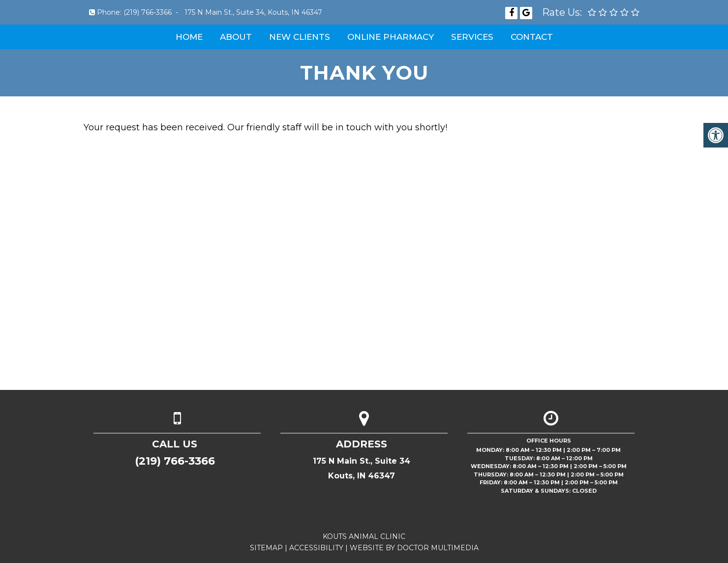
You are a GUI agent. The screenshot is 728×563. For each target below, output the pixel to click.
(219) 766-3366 (148, 12)
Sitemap (266, 548)
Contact (532, 37)
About (236, 37)
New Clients (300, 37)
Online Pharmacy (391, 37)
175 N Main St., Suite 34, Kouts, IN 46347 (253, 12)
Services (472, 37)
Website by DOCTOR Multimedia (414, 548)
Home (189, 37)
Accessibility (316, 548)
